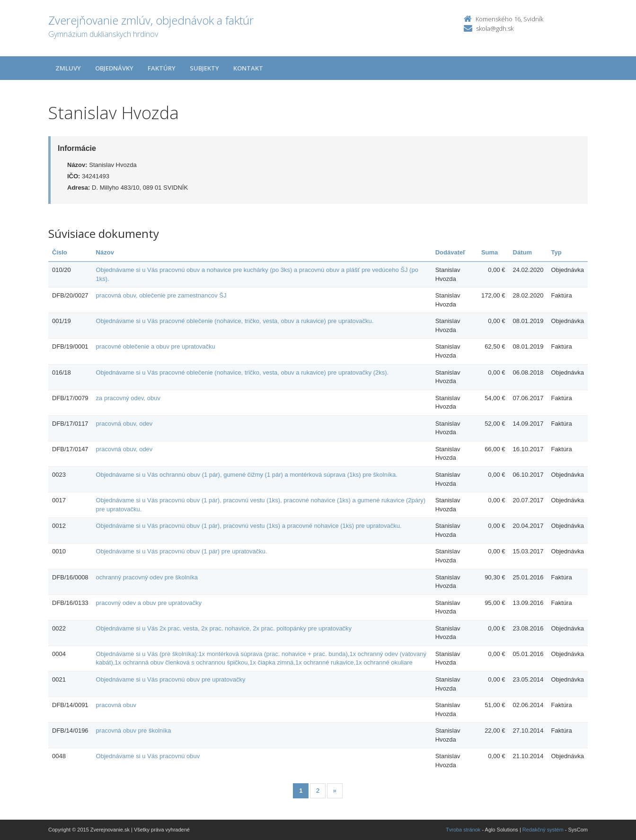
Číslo (60, 252)
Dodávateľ (450, 252)
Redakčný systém (543, 830)
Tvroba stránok (463, 830)
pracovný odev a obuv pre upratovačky (149, 603)
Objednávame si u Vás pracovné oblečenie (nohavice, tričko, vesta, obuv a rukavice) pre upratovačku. (235, 321)
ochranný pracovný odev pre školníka (147, 577)
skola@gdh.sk (495, 28)
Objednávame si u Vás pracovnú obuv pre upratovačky (171, 679)
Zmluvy (68, 68)
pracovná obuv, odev (124, 424)
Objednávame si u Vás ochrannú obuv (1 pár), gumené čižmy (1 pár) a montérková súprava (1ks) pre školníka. (247, 475)
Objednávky (114, 68)
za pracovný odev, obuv (128, 398)
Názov (105, 252)
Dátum (522, 252)
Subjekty (204, 68)
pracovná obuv (116, 705)
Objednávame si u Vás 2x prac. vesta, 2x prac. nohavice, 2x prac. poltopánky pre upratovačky (224, 628)
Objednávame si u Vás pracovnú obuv (148, 756)
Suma (490, 252)
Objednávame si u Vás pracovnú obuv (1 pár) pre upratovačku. (182, 551)
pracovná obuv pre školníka (134, 731)
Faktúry (162, 68)
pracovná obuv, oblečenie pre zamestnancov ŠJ (161, 295)
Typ (556, 252)
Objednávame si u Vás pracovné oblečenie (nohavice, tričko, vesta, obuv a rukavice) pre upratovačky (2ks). (243, 372)
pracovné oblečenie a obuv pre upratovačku (156, 346)
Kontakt (248, 68)
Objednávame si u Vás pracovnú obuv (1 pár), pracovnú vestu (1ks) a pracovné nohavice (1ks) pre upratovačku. (249, 526)
